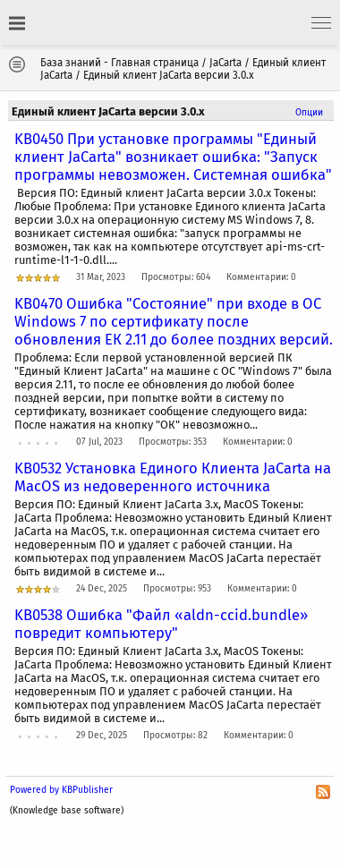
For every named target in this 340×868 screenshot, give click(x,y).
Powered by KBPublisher (61, 790)
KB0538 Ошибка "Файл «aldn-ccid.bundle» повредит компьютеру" (161, 624)
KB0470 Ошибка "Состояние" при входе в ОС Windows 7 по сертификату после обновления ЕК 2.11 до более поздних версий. (174, 321)
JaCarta (225, 63)
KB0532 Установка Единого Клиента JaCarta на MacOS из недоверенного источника (173, 477)
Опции (309, 112)
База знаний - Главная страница (119, 63)
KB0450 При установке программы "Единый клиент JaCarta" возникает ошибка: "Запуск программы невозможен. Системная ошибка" (173, 157)
